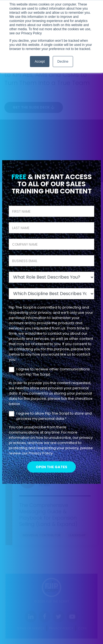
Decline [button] (63, 62)
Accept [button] (40, 62)
